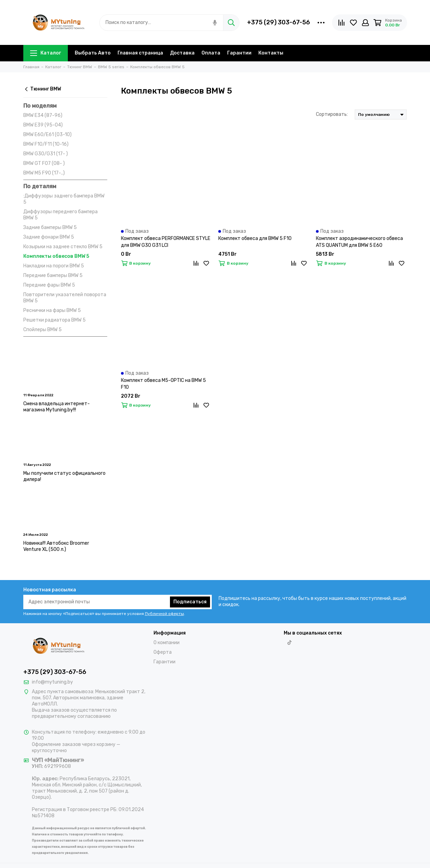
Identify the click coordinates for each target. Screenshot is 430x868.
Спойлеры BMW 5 (42, 330)
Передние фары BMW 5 (49, 285)
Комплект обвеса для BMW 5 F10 (255, 238)
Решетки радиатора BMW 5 (54, 320)
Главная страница (140, 53)
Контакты (271, 53)
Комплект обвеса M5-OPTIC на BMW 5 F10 (163, 384)
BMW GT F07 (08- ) (44, 163)
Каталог (46, 53)
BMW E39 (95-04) (43, 125)
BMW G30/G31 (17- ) (46, 154)
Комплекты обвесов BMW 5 (56, 256)
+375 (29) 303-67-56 (279, 22)
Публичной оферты (164, 614)
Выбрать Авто (93, 53)
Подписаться (190, 602)
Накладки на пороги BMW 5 (54, 266)
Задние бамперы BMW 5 (50, 227)
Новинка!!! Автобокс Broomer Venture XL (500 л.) (56, 546)
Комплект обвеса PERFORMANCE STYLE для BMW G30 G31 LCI (166, 242)
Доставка (182, 53)
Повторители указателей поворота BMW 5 (65, 298)
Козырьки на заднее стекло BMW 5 (63, 247)
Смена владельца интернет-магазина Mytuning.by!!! (57, 407)
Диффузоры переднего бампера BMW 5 (60, 215)
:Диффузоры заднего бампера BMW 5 (64, 199)
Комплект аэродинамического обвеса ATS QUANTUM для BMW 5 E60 (359, 242)
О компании (167, 643)
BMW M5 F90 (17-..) (44, 173)
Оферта (163, 652)
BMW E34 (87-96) (43, 115)
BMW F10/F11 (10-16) (46, 144)
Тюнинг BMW (42, 89)
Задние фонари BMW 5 (49, 237)
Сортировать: (332, 114)
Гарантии (239, 53)
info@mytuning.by (52, 682)
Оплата (211, 53)
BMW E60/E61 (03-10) (47, 135)
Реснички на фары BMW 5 (52, 310)
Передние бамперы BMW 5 (53, 275)
